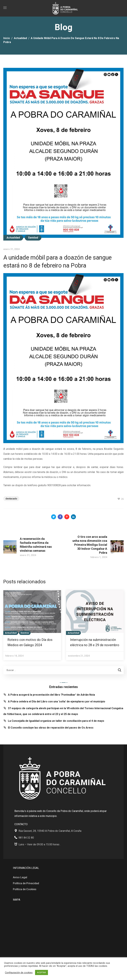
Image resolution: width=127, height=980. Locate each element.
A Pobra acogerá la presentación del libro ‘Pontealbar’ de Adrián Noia (51, 695)
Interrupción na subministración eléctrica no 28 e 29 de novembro (95, 642)
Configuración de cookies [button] (19, 973)
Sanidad (33, 238)
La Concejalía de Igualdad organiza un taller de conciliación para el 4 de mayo (56, 721)
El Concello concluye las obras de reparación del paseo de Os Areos (51, 728)
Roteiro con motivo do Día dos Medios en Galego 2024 (30, 642)
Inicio (7, 38)
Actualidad (20, 38)
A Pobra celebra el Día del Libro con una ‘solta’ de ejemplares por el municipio (57, 702)
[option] (32, 625)
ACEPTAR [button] (42, 972)
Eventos (25, 633)
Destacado (11, 499)
